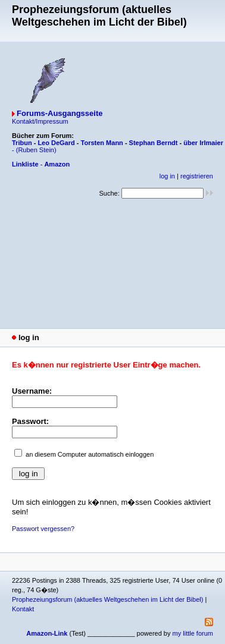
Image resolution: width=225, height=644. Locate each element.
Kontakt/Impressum (40, 121)
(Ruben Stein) (36, 150)
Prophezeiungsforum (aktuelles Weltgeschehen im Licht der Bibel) (107, 599)
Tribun (22, 143)
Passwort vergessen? (43, 529)
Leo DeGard (56, 143)
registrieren (197, 176)
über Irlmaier (203, 143)
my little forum (193, 633)
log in (167, 176)
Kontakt (23, 609)
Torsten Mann (102, 143)
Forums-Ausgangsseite (60, 113)
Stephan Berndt (154, 143)
